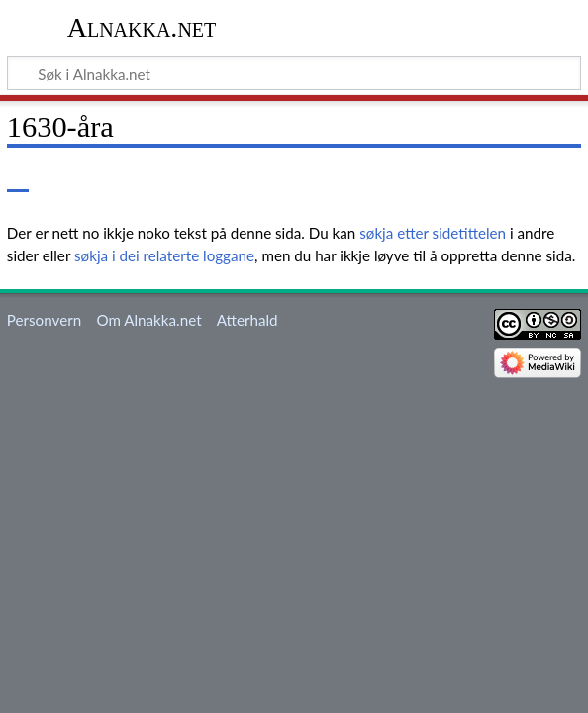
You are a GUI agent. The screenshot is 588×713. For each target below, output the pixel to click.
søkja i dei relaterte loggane (164, 255)
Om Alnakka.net (148, 320)
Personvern (44, 320)
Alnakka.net (142, 27)
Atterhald (247, 320)
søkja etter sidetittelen (433, 233)
